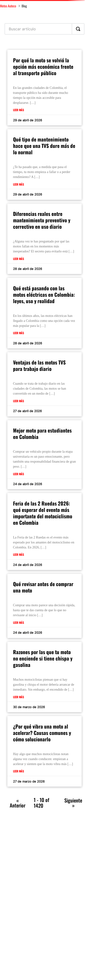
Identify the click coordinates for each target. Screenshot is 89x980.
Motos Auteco (8, 6)
